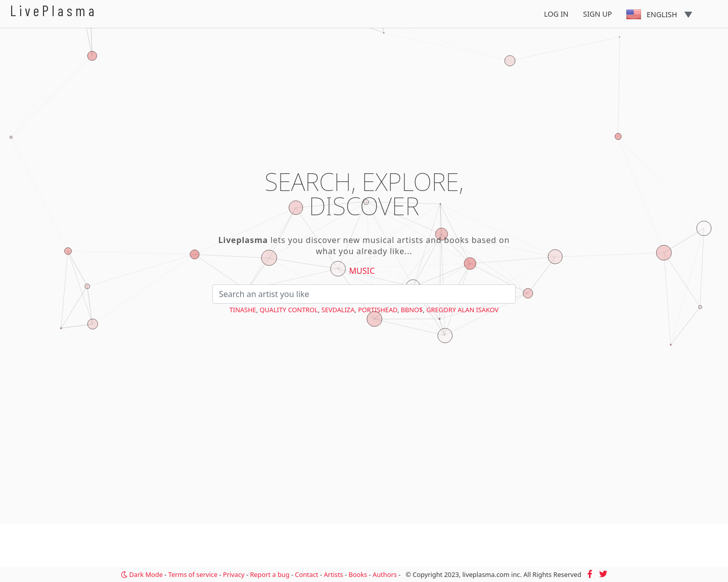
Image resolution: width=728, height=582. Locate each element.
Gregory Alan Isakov (462, 310)
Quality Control (289, 310)
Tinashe (243, 310)
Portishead (378, 310)
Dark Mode (142, 574)
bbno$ (412, 310)
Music (362, 271)
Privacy (234, 574)
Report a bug (269, 574)
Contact (306, 574)
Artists (333, 574)
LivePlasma (54, 10)
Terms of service (193, 574)
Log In (556, 14)
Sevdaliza (338, 310)
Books (358, 574)
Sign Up (597, 14)
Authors (385, 574)
